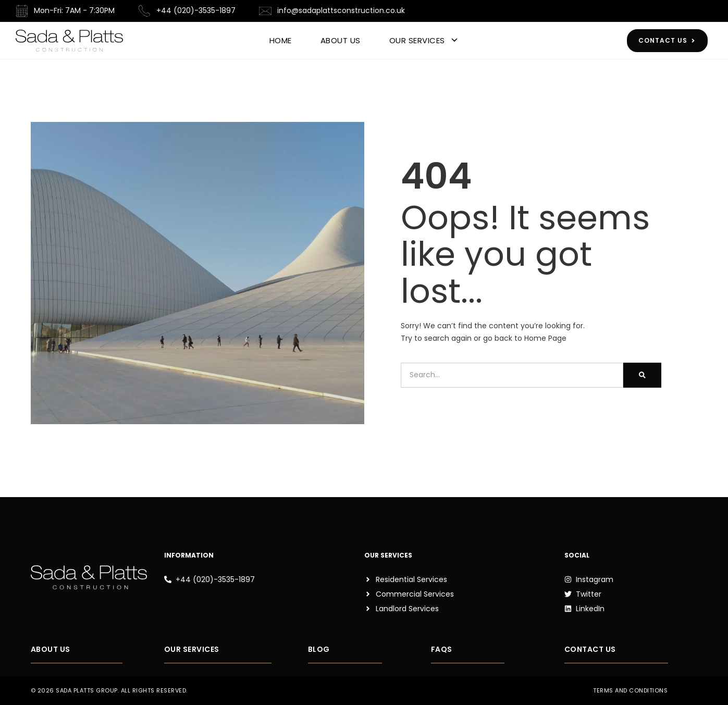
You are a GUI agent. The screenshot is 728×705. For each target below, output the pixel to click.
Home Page (545, 338)
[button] (135, 694)
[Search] (642, 375)
